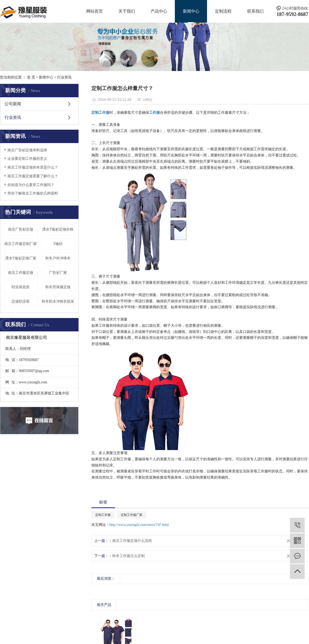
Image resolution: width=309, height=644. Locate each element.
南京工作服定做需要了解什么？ (33, 176)
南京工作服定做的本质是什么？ (33, 167)
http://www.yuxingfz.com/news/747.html (139, 525)
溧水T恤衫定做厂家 (21, 258)
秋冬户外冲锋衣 (58, 258)
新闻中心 (191, 11)
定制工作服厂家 (132, 515)
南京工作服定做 (21, 273)
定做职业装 (21, 301)
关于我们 (127, 11)
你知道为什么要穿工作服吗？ (31, 185)
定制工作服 (103, 515)
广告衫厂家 (58, 273)
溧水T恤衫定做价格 (58, 229)
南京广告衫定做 (21, 229)
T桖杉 (58, 244)
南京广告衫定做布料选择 (27, 150)
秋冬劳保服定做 (58, 287)
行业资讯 (64, 77)
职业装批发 (21, 287)
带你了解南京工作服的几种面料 (33, 193)
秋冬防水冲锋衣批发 (58, 301)
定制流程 (223, 11)
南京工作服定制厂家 (21, 244)
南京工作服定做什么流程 (132, 541)
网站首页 (95, 11)
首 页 (31, 77)
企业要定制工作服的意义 (27, 159)
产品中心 (159, 11)
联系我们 (255, 11)
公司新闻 (13, 104)
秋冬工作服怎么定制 (128, 556)
